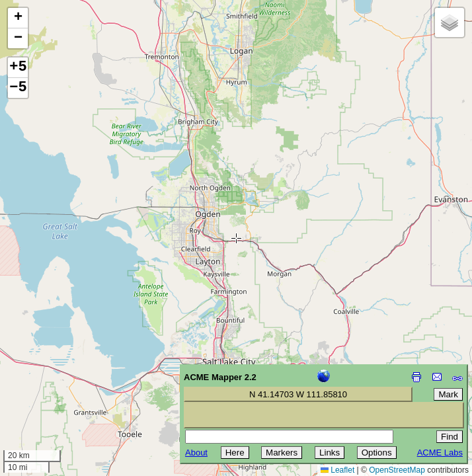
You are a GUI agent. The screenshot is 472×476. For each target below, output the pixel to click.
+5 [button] (18, 67)
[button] (18, 18)
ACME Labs (440, 453)
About (196, 453)
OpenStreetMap (397, 470)
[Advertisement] (70, 382)
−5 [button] (18, 88)
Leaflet (337, 470)
